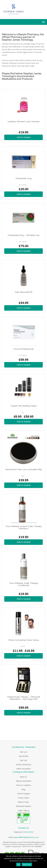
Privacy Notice (24, 798)
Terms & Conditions (23, 785)
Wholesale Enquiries (24, 806)
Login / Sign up (23, 810)
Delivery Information (24, 781)
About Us (23, 777)
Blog (23, 789)
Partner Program (24, 794)
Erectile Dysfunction (24, 765)
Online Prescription (23, 769)
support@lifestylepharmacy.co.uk (26, 837)
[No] (44, 861)
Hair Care (23, 760)
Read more (27, 865)
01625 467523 (28, 832)
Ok (18, 865)
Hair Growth (23, 756)
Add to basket (24, 137)
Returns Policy (23, 802)
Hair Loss (24, 752)
